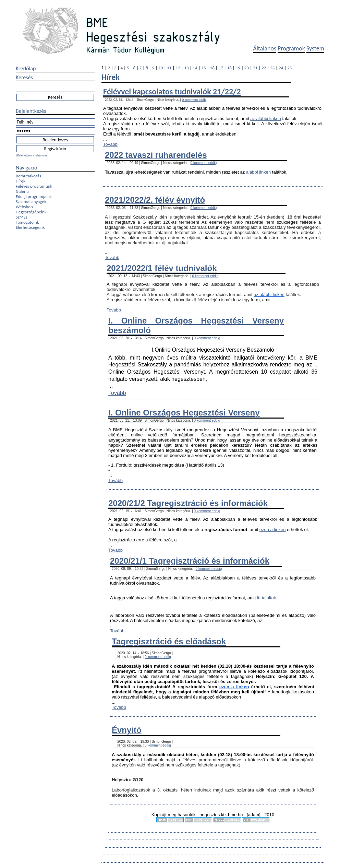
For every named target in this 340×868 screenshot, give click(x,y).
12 (178, 68)
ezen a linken (273, 530)
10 (161, 68)
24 (281, 68)
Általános (265, 48)
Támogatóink (27, 222)
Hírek (21, 181)
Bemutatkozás (28, 176)
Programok (291, 48)
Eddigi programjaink (34, 196)
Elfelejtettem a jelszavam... (32, 155)
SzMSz (21, 217)
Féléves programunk (34, 186)
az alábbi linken (266, 119)
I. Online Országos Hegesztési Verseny (184, 413)
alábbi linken (258, 172)
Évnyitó (127, 730)
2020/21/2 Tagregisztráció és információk (188, 503)
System (315, 48)
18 (229, 68)
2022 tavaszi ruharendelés (156, 155)
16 (212, 68)
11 (169, 68)
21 (255, 68)
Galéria (22, 191)
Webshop (24, 207)
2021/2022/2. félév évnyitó (155, 200)
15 (204, 68)
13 (186, 68)
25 (289, 68)
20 (247, 68)
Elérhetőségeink (30, 227)
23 (272, 68)
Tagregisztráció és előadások (169, 641)
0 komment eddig (194, 100)
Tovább (110, 144)
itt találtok (266, 598)
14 (195, 68)
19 (238, 68)
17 (221, 68)
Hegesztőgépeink (31, 212)
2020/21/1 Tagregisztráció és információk (190, 561)
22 (264, 68)
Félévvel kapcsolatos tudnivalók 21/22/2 (172, 91)
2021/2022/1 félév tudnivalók (162, 268)
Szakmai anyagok (31, 202)
